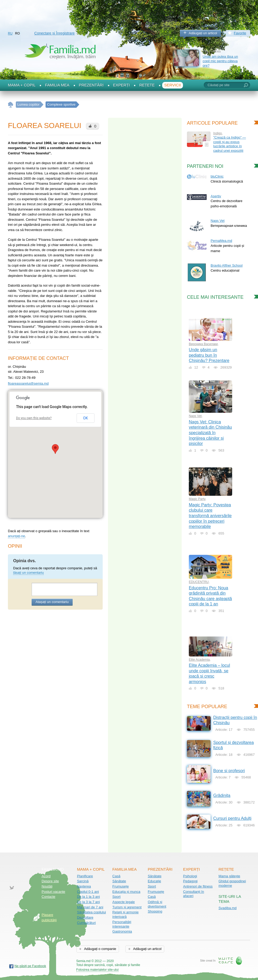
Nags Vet (218, 221)
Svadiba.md (228, 908)
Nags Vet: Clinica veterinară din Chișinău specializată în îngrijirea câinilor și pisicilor (210, 433)
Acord (46, 876)
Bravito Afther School (227, 265)
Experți (122, 85)
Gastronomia (122, 931)
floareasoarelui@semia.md (28, 383)
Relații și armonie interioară (126, 914)
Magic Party (197, 499)
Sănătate (119, 881)
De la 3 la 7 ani (88, 902)
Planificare (85, 876)
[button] (55, 449)
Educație (154, 881)
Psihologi (190, 876)
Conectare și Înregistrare (54, 33)
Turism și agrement (127, 907)
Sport (116, 897)
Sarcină (83, 881)
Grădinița (222, 795)
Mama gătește (229, 876)
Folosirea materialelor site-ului (98, 970)
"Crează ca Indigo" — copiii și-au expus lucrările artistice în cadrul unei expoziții (230, 144)
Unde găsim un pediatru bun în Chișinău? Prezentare (209, 355)
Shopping (155, 911)
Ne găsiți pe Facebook (30, 966)
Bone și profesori (229, 771)
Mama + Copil (22, 85)
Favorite (240, 33)
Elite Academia (199, 660)
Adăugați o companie (100, 949)
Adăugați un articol (203, 33)
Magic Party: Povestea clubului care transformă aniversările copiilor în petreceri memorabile (210, 516)
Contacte (48, 897)
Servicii (173, 85)
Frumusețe (121, 886)
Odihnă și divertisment (157, 904)
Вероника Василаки (203, 344)
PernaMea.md (221, 241)
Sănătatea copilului (91, 912)
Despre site (50, 881)
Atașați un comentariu (52, 602)
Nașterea (84, 886)
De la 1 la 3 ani (88, 897)
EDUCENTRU (199, 582)
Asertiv (216, 196)
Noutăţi (47, 886)
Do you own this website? (34, 418)
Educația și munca (126, 892)
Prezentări (91, 85)
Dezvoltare (85, 917)
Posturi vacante (53, 892)
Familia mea (57, 85)
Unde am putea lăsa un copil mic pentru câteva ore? (220, 61)
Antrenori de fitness (198, 886)
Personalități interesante (122, 924)
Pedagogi (190, 881)
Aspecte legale (124, 902)
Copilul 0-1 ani (88, 892)
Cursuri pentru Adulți (232, 818)
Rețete (147, 85)
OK (86, 418)
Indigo (218, 133)
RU (10, 33)
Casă (116, 876)
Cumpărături (86, 923)
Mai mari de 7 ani (90, 907)
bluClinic (217, 176)
